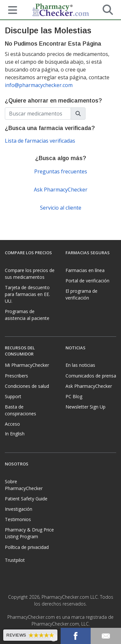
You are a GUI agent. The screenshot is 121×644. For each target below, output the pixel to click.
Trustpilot (15, 560)
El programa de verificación (81, 294)
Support (13, 396)
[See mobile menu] (10, 9)
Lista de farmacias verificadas (40, 141)
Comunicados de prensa (91, 376)
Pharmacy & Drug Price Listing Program (29, 533)
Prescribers (16, 376)
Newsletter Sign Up (86, 407)
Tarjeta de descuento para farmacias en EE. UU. (27, 294)
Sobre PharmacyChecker (24, 485)
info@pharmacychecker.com (39, 85)
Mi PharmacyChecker (27, 365)
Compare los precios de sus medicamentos (30, 274)
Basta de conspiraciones (20, 410)
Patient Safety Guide (26, 499)
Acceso (12, 424)
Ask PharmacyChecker (61, 190)
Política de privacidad (27, 547)
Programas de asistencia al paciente (27, 315)
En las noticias (80, 365)
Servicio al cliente (61, 208)
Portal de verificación (87, 281)
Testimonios (18, 519)
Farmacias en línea (85, 270)
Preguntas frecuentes (61, 171)
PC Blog (74, 396)
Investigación (19, 509)
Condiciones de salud (27, 386)
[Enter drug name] (38, 114)
